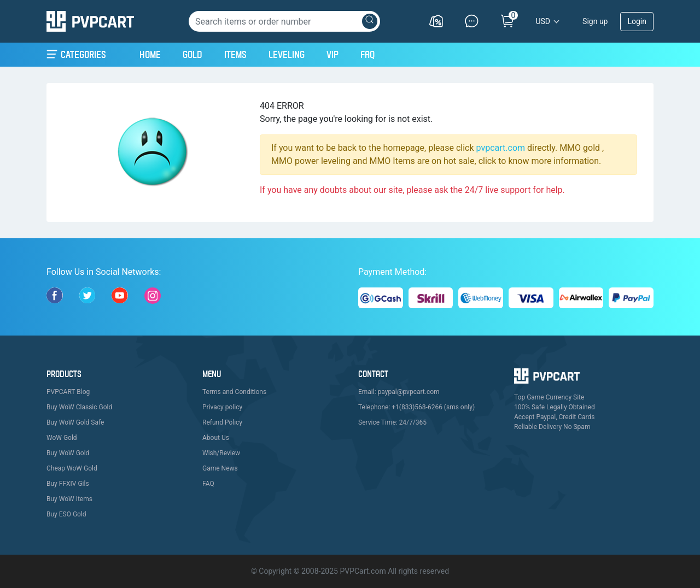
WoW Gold (62, 438)
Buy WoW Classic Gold (79, 407)
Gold (192, 54)
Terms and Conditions (234, 392)
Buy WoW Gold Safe (75, 422)
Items (235, 54)
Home (150, 53)
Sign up (595, 21)
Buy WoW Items (69, 499)
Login (637, 21)
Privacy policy (222, 407)
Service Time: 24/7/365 (392, 422)
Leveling (287, 54)
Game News (220, 468)
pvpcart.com (501, 148)
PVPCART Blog (68, 392)
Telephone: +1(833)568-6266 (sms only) (416, 407)
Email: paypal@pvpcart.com (399, 392)
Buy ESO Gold (66, 514)
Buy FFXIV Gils (68, 484)
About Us (216, 438)
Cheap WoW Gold (72, 468)
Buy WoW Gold (68, 453)
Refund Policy (222, 422)
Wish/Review (221, 453)
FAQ (367, 54)
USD (543, 21)
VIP (332, 54)
